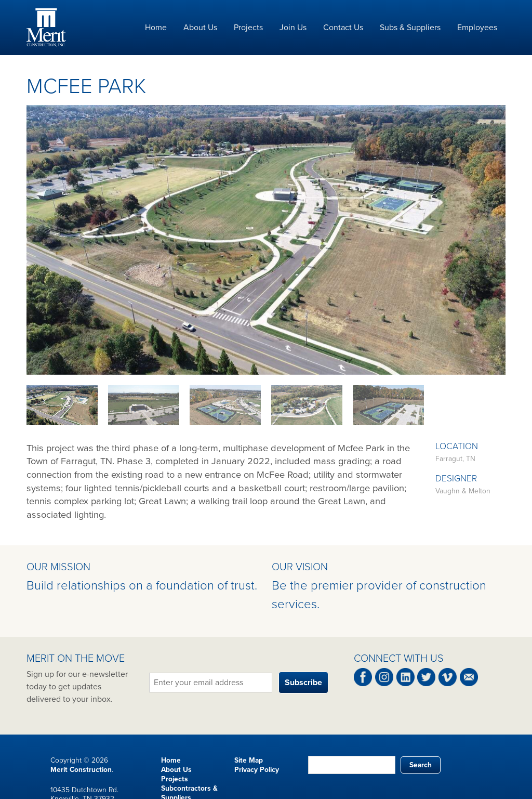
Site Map (249, 760)
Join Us (293, 28)
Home (156, 28)
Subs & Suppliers (410, 28)
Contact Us (343, 28)
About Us (200, 28)
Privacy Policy (257, 770)
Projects (248, 28)
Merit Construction (81, 770)
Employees (477, 28)
